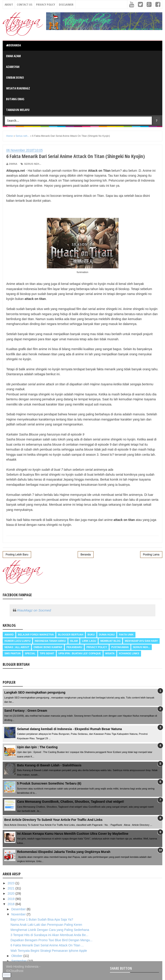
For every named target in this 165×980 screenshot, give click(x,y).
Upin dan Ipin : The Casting (37, 747)
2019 (12, 899)
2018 (12, 904)
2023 (12, 883)
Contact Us (25, 4)
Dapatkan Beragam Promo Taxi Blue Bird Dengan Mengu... (51, 940)
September (19, 961)
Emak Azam (13, 56)
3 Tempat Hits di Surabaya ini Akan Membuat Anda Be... (49, 935)
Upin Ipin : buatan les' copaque (80, 653)
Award (9, 635)
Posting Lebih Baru (17, 555)
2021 (12, 888)
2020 (12, 893)
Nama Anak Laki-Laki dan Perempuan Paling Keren (46, 925)
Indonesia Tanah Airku (50, 641)
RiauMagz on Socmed (34, 610)
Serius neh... (32, 164)
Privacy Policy (46, 4)
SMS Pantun (13, 653)
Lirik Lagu (89, 641)
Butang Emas (15, 99)
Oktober (17, 956)
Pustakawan (120, 647)
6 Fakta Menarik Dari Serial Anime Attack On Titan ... (47, 945)
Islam (74, 641)
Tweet (7, 975)
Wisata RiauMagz (18, 88)
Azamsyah (13, 67)
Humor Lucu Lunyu (17, 641)
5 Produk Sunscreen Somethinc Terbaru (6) (49, 783)
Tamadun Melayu (18, 110)
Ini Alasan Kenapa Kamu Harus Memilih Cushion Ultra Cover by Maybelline (73, 834)
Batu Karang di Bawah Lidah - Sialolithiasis (49, 765)
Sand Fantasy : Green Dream (26, 711)
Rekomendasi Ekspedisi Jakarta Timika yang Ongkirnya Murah (64, 852)
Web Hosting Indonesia (22, 967)
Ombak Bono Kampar (48, 647)
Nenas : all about (17, 647)
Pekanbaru (74, 647)
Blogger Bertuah (71, 635)
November (19, 914)
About (9, 4)
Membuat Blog (110, 641)
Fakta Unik (126, 635)
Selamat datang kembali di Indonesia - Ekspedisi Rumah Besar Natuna (69, 729)
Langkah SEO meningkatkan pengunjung (35, 692)
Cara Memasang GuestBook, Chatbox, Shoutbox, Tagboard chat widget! (71, 802)
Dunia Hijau (107, 635)
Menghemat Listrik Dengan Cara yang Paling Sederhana (50, 930)
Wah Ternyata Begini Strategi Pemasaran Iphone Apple (49, 951)
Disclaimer (66, 4)
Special (30, 653)
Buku (91, 635)
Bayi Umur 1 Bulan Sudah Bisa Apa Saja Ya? (42, 919)
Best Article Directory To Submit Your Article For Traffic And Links (53, 820)
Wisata (110, 653)
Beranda (13, 45)
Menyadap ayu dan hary (141, 641)
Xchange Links (129, 653)
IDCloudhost (15, 971)
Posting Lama (151, 555)
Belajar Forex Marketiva (36, 635)
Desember (19, 909)
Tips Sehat (47, 653)
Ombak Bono (15, 77)
